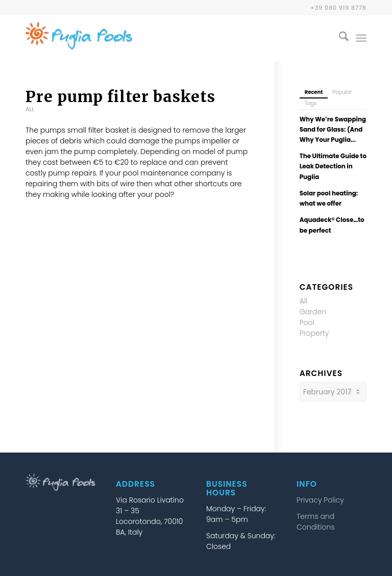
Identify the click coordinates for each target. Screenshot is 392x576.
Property (314, 333)
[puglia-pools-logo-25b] (79, 38)
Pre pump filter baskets (120, 96)
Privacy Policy (320, 500)
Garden (313, 312)
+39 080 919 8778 (338, 8)
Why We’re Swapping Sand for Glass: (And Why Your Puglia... (333, 130)
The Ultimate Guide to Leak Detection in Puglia (333, 166)
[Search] (339, 38)
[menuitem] (339, 38)
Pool (307, 322)
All (30, 109)
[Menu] (361, 38)
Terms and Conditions (315, 522)
